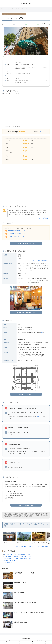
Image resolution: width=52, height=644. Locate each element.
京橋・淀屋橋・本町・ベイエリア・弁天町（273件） (18, 555)
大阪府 (24, 14)
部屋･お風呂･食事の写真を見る (26, 312)
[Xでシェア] (8, 23)
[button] (44, 23)
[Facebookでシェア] (20, 23)
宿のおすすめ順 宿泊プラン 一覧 (16, 231)
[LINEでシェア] (32, 23)
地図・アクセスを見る (26, 393)
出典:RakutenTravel (6, 57)
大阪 (20, 14)
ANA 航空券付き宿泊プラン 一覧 (16, 234)
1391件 (41, 132)
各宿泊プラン (39, 416)
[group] (10, 537)
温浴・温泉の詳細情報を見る (41, 260)
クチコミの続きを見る (44, 218)
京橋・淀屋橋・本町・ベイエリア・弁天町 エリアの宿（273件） (33, 546)
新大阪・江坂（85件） (10, 560)
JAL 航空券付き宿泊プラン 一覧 (16, 237)
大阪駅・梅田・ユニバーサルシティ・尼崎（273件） (18, 557)
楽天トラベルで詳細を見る (26, 504)
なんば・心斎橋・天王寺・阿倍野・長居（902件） (18, 553)
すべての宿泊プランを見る (26, 243)
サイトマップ (39, 640)
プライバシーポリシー (13, 640)
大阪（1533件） (9, 562)
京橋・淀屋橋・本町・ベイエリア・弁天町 (10, 14)
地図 (42, 332)
